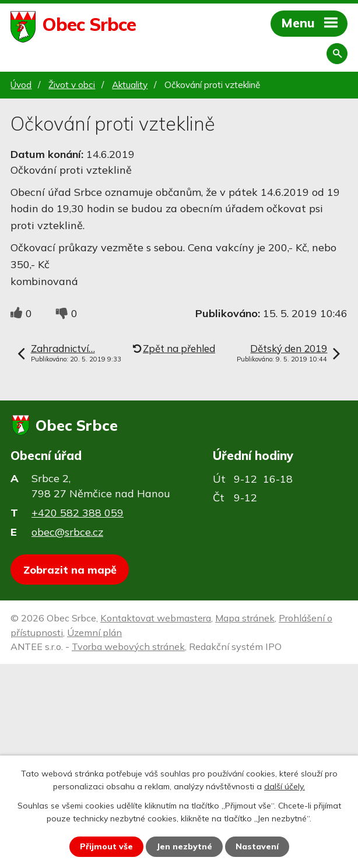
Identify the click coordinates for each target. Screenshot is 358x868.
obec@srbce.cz (67, 532)
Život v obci (72, 85)
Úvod (21, 85)
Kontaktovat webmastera (156, 618)
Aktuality (130, 85)
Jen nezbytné (184, 846)
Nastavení (257, 846)
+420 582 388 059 (78, 513)
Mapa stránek (245, 618)
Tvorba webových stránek (128, 646)
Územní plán (94, 632)
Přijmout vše (106, 846)
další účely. (285, 786)
